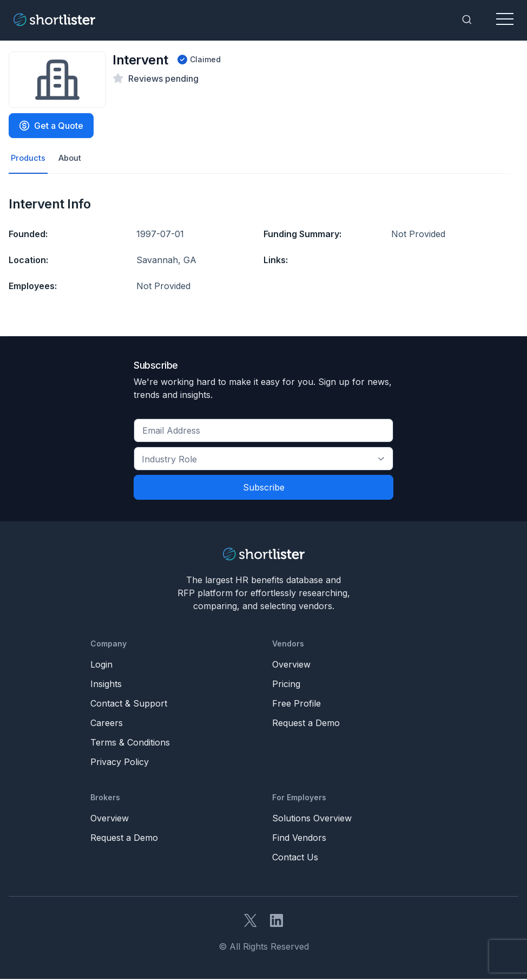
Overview (291, 665)
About (73, 159)
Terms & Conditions (130, 743)
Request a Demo (306, 724)
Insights (106, 685)
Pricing (286, 685)
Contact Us (295, 858)
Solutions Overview (312, 819)
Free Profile (297, 704)
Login (101, 665)
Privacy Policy (120, 763)
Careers (107, 724)
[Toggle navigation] (505, 19)
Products (29, 159)
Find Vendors (299, 839)
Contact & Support (129, 704)
